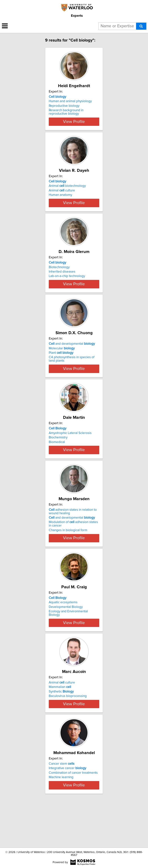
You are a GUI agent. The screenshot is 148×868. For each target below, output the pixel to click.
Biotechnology (59, 277)
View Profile (74, 125)
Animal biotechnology (67, 189)
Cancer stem (62, 802)
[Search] (141, 26)
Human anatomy (60, 198)
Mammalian (60, 718)
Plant (61, 370)
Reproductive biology (64, 106)
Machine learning (61, 815)
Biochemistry (58, 458)
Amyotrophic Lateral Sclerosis (70, 454)
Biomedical (57, 463)
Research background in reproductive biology (66, 112)
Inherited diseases (62, 282)
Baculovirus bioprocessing (68, 727)
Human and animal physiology (70, 101)
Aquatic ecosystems (63, 630)
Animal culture (62, 194)
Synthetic (61, 723)
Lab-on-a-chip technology (67, 286)
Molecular (62, 366)
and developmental (72, 361)
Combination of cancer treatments (73, 811)
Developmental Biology (66, 634)
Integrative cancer (67, 806)
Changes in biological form (68, 558)
